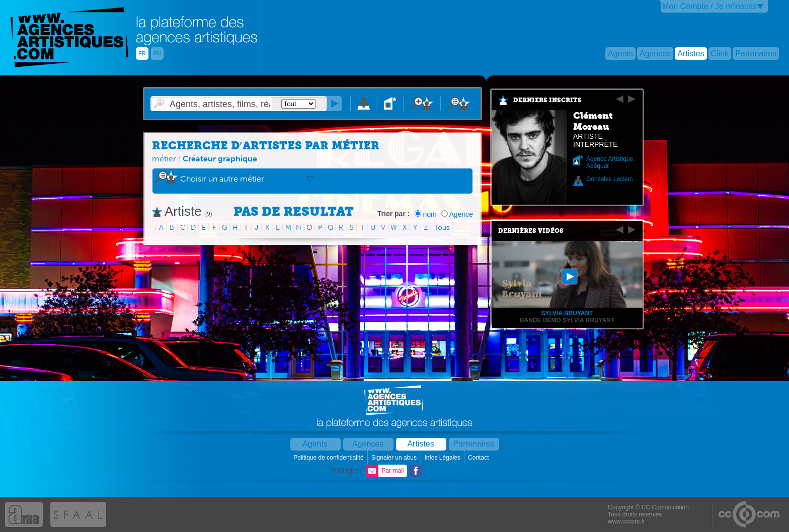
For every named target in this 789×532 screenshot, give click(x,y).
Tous (442, 228)
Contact (479, 458)
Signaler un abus (395, 458)
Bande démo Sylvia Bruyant (567, 320)
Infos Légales (443, 458)
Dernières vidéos (531, 231)
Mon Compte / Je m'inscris (709, 6)
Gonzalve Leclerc (610, 179)
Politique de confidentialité (329, 458)
